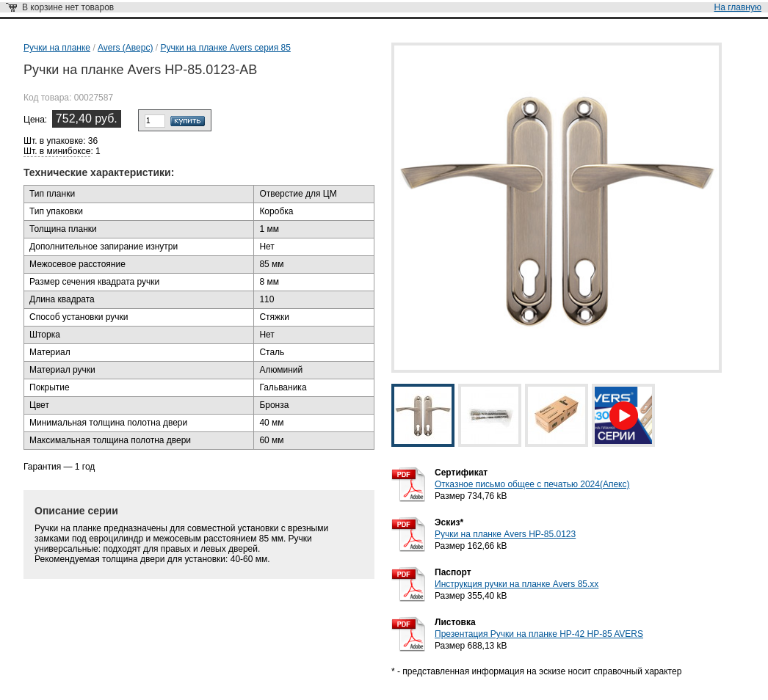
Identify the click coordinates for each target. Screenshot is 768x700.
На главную (738, 7)
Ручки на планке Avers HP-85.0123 (505, 534)
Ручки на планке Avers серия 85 (225, 48)
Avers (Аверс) (125, 48)
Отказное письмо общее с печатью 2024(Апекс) (532, 484)
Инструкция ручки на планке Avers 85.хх (517, 584)
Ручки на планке (57, 48)
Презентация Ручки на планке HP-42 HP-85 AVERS (539, 634)
